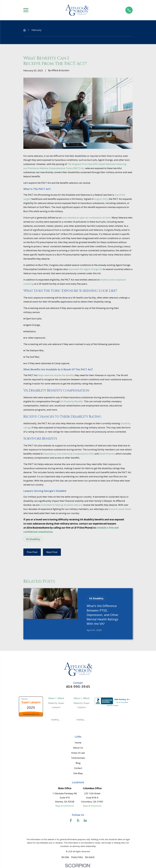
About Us (78, 748)
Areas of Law (78, 753)
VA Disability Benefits (72, 401)
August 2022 (101, 199)
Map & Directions (65, 806)
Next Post (52, 552)
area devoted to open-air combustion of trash (86, 218)
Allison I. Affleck (56, 698)
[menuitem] (65, 857)
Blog (78, 763)
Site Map (78, 773)
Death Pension (107, 454)
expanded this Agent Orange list (85, 269)
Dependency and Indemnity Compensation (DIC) (69, 454)
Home (78, 743)
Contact (78, 768)
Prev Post (32, 552)
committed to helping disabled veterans (61, 505)
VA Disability (33, 539)
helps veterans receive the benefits (56, 375)
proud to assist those (120, 509)
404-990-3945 (78, 687)
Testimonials (78, 758)
